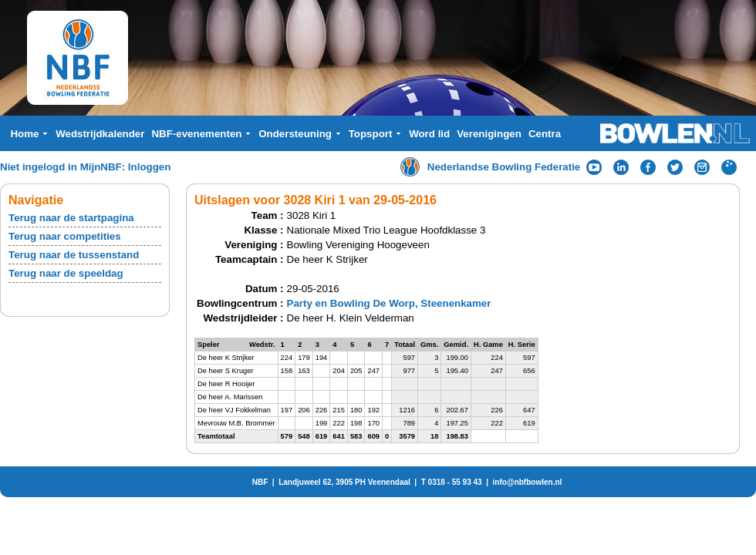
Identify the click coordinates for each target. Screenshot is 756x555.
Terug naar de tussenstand (74, 255)
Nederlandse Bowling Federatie (504, 167)
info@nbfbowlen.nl (528, 482)
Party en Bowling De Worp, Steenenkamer (389, 303)
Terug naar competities (65, 236)
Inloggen (150, 167)
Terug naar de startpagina (71, 218)
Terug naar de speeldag (66, 273)
